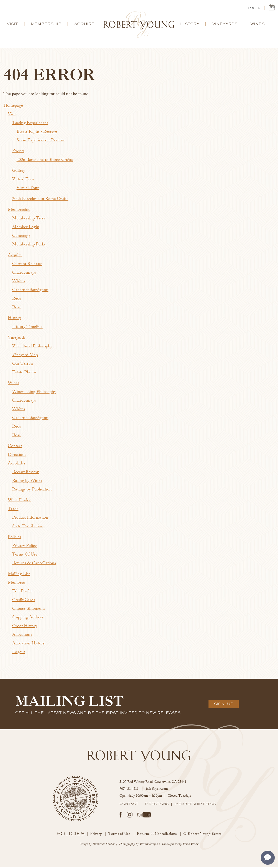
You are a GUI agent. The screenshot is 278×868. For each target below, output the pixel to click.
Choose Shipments (29, 610)
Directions (17, 456)
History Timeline (27, 328)
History (190, 25)
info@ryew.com (157, 790)
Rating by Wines (27, 482)
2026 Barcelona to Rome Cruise (45, 161)
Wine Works (191, 845)
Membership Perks (29, 245)
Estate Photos (24, 373)
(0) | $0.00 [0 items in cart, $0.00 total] (272, 8)
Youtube (144, 815)
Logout (19, 653)
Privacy (96, 835)
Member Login (26, 228)
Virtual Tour (23, 180)
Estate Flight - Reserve (37, 133)
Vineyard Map (25, 356)
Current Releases (27, 265)
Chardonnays (24, 274)
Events (18, 152)
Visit (12, 25)
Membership (46, 25)
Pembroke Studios (104, 845)
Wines (257, 25)
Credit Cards (24, 601)
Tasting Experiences (30, 124)
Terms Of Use (25, 555)
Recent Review (25, 473)
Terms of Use (119, 835)
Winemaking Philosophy (34, 393)
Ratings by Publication (32, 490)
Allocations (22, 636)
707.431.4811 (129, 790)
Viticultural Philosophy (32, 347)
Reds (17, 300)
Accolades (17, 464)
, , (153, 783)
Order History (25, 627)
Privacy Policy (24, 547)
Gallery (19, 172)
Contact (15, 447)
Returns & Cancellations (34, 564)
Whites (19, 282)
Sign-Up (224, 705)
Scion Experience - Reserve (41, 141)
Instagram (130, 815)
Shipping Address (28, 618)
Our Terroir (23, 365)
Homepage (13, 107)
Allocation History (28, 644)
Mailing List (19, 575)
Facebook (121, 815)
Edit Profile (22, 592)
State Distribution (28, 527)
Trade (13, 510)
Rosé (17, 308)
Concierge (21, 237)
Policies (14, 538)
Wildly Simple (149, 845)
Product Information (30, 519)
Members (16, 584)
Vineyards (225, 25)
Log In (254, 8)
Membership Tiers (29, 219)
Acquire (84, 25)
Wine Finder (19, 501)
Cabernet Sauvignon (30, 291)
